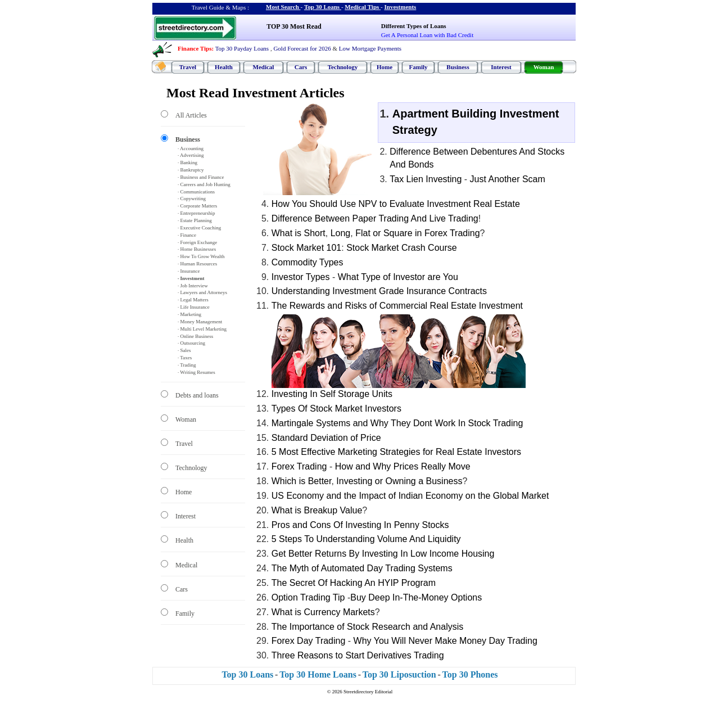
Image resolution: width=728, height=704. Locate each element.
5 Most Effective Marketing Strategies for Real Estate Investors (396, 452)
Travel (188, 67)
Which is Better (302, 481)
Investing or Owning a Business (399, 481)
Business (458, 67)
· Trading (187, 365)
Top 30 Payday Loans (242, 48)
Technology (343, 67)
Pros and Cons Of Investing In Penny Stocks (360, 525)
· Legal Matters (193, 300)
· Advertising (191, 155)
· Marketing (189, 314)
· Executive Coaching (199, 228)
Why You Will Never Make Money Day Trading (446, 641)
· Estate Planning (195, 220)
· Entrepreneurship (196, 213)
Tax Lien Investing (426, 179)
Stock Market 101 (307, 248)
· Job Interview (193, 286)
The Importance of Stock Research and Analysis (368, 627)
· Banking (187, 163)
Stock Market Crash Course (402, 248)
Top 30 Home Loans (318, 674)
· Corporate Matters (197, 206)
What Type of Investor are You (398, 277)
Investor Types (301, 277)
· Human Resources (197, 264)
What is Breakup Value (317, 510)
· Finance (187, 235)
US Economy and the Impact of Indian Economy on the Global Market (410, 496)
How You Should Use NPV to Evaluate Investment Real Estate (396, 204)
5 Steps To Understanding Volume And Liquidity (366, 539)
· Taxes (185, 358)
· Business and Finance (201, 177)
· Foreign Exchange (197, 242)
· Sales (184, 350)
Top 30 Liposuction (399, 674)
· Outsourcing (191, 343)
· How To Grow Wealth (201, 256)
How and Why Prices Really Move (403, 466)
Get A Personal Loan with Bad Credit (427, 35)
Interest (501, 67)
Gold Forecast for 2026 (302, 48)
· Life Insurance (194, 307)
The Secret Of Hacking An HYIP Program (354, 583)
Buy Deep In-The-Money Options (416, 597)
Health (224, 67)
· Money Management (200, 322)
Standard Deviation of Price (326, 438)
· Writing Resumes (196, 372)
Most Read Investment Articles (256, 93)
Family (419, 67)
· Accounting (191, 148)
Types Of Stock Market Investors (336, 409)
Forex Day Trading (309, 641)
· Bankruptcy (191, 170)
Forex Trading (299, 466)
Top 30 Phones (470, 674)
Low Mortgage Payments (370, 48)
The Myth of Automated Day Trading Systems (362, 568)
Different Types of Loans (414, 26)
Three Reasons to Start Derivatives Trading (358, 655)
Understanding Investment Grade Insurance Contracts (379, 291)
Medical (264, 67)
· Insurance (189, 271)
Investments (401, 7)
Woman (544, 67)
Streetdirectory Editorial (368, 692)
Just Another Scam (508, 179)
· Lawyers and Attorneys (202, 292)
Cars (301, 67)
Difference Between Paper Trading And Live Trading (375, 218)
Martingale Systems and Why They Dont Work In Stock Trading (397, 423)
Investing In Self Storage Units (332, 394)
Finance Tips (195, 48)
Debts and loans (197, 395)
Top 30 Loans (322, 7)
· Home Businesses (197, 249)
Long (341, 233)
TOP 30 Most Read (294, 26)
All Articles (191, 115)
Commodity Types (308, 262)
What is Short (299, 233)
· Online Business (195, 336)
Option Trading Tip (308, 597)
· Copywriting (192, 198)
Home (385, 67)
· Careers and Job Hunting (204, 184)
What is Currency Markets (323, 612)
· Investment (191, 278)
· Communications (196, 192)
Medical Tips (362, 7)
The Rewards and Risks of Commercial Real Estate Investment (397, 306)
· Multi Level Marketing (202, 329)
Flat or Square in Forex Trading (417, 233)
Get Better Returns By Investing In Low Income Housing (383, 554)
